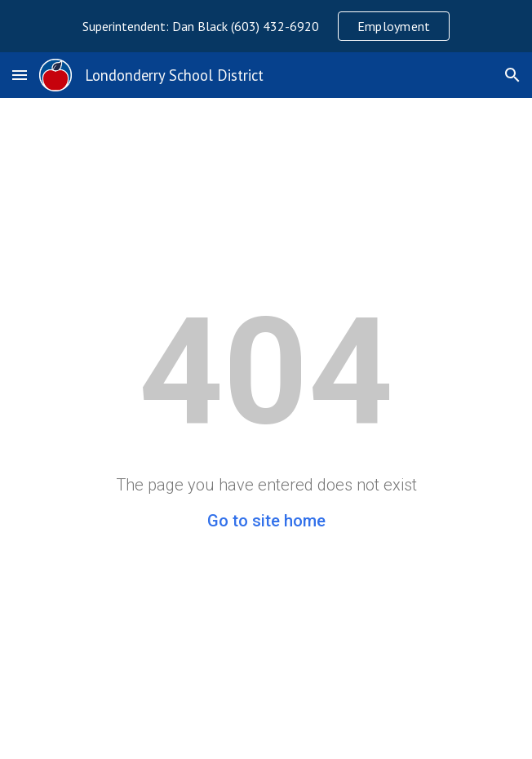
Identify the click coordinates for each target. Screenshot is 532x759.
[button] (20, 75)
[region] (266, 26)
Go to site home (266, 521)
